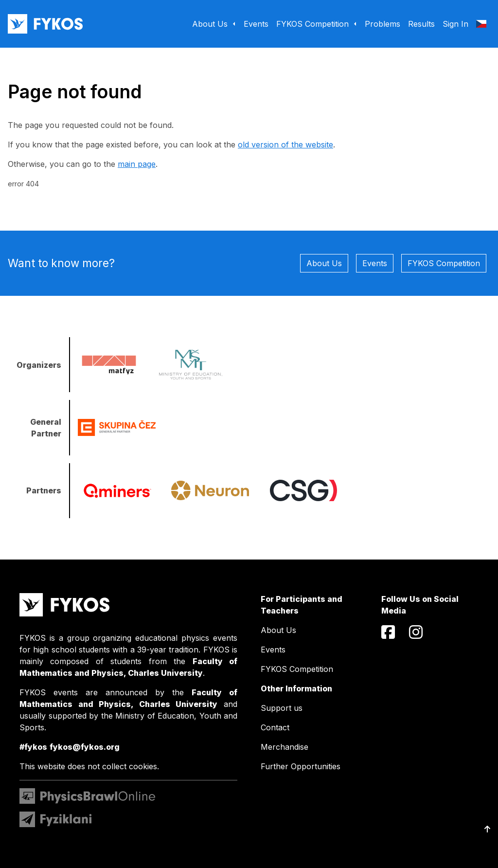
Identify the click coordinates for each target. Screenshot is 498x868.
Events (375, 263)
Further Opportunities (301, 766)
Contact (275, 727)
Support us (282, 708)
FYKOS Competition (444, 263)
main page (137, 164)
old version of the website (285, 145)
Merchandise (285, 747)
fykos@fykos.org (85, 747)
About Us (324, 263)
